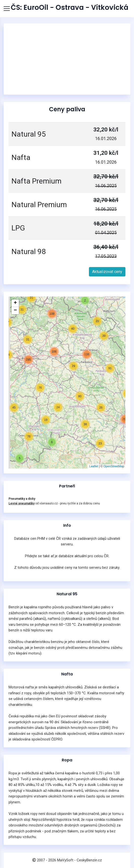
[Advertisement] (67, 59)
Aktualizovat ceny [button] (107, 272)
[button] (20, 458)
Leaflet (94, 466)
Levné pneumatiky (22, 503)
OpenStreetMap (114, 466)
